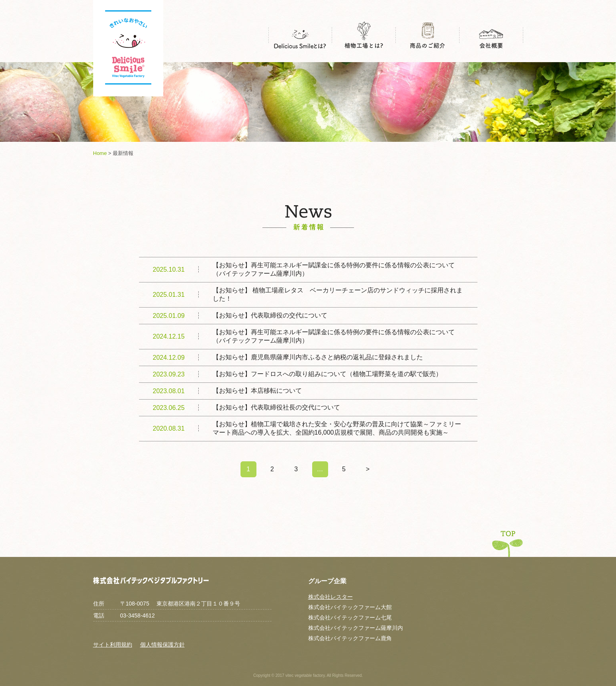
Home (100, 153)
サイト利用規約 (113, 645)
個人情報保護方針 (162, 645)
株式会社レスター (330, 597)
